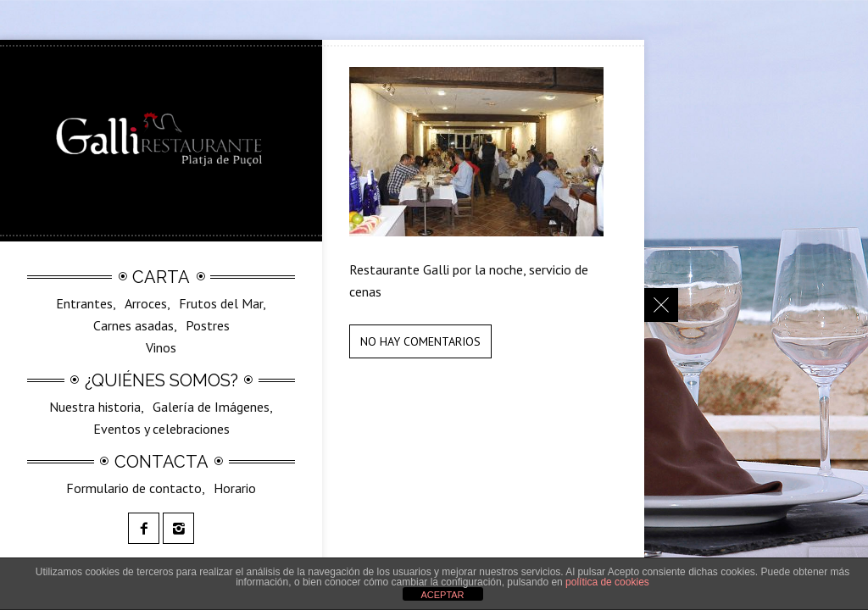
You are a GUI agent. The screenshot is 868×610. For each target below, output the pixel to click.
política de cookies (607, 582)
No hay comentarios (420, 341)
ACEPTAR (442, 595)
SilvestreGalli (175, 351)
